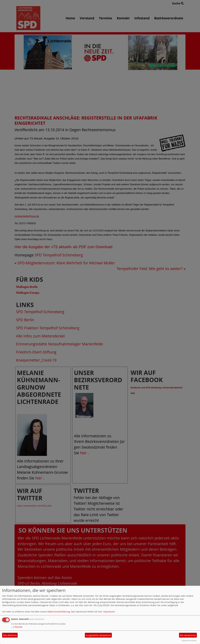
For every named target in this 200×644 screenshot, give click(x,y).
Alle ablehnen (10, 635)
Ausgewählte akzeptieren (98, 635)
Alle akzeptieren (188, 635)
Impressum (109, 612)
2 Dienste (17, 627)
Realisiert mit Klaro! (189, 640)
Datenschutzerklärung (59, 612)
